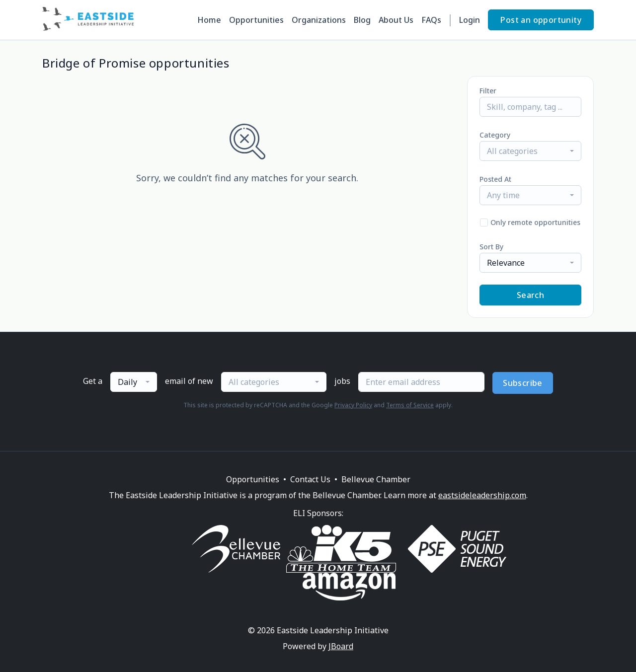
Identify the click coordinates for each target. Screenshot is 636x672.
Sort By (491, 247)
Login (470, 20)
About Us (396, 20)
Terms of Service (410, 405)
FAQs (431, 20)
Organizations (319, 20)
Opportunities (256, 20)
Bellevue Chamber (376, 479)
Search (530, 295)
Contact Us (310, 479)
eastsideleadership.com (482, 495)
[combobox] (530, 151)
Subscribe (523, 383)
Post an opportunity (541, 20)
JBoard (341, 646)
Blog (362, 20)
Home (209, 20)
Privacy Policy (353, 405)
